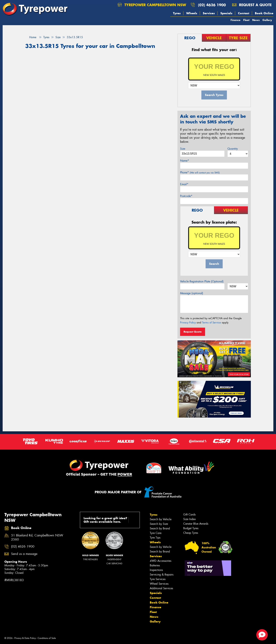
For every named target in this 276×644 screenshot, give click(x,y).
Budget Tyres (191, 528)
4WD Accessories (161, 561)
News (256, 20)
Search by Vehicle (161, 519)
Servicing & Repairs (162, 575)
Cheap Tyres (191, 533)
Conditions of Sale (47, 638)
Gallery (267, 20)
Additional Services (161, 588)
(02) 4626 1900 (212, 5)
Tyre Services (158, 579)
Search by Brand (160, 528)
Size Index (189, 519)
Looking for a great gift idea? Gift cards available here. (110, 520)
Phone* (200, 172)
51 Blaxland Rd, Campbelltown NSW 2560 (37, 537)
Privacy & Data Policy (25, 638)
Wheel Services (159, 584)
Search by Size (159, 524)
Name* (185, 161)
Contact (244, 13)
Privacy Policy (188, 323)
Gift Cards (189, 515)
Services (209, 13)
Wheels (192, 13)
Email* (184, 184)
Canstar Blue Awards (196, 524)
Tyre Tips (155, 538)
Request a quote (252, 5)
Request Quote (193, 332)
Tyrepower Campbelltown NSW (152, 5)
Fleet (246, 20)
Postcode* (186, 196)
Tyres (177, 13)
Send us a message (24, 554)
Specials (226, 13)
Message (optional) (192, 293)
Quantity (233, 149)
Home (31, 37)
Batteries (155, 565)
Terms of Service (211, 323)
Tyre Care (156, 533)
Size (183, 149)
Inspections (156, 570)
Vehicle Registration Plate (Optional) (202, 281)
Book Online (264, 13)
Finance (236, 20)
